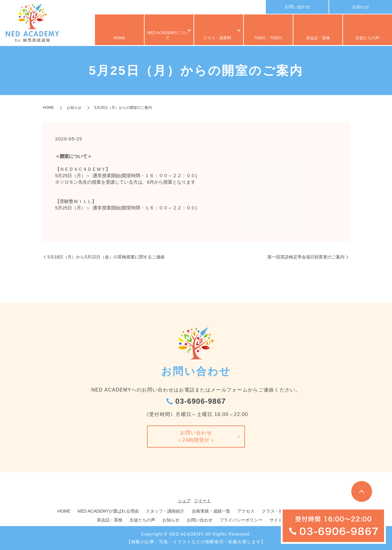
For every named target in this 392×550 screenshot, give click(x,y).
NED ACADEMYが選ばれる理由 (108, 511)
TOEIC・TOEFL (268, 38)
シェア (184, 501)
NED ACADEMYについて (166, 38)
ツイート (202, 501)
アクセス (246, 511)
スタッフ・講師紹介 (165, 511)
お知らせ (361, 7)
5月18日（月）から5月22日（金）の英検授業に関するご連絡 (106, 257)
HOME (119, 38)
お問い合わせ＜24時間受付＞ (196, 436)
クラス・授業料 (216, 38)
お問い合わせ (297, 7)
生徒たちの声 (367, 38)
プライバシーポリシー (241, 520)
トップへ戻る (362, 491)
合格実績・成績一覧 (211, 511)
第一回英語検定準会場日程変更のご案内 (306, 257)
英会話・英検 (318, 38)
